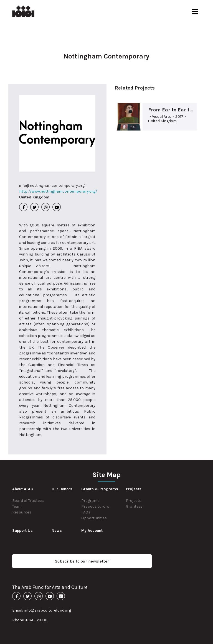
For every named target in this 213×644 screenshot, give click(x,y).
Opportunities (94, 518)
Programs (90, 501)
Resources (22, 512)
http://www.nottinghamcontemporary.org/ (58, 191)
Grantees (134, 506)
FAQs (86, 512)
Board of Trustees (28, 501)
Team (17, 506)
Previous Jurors (95, 506)
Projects (134, 501)
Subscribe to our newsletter (82, 561)
